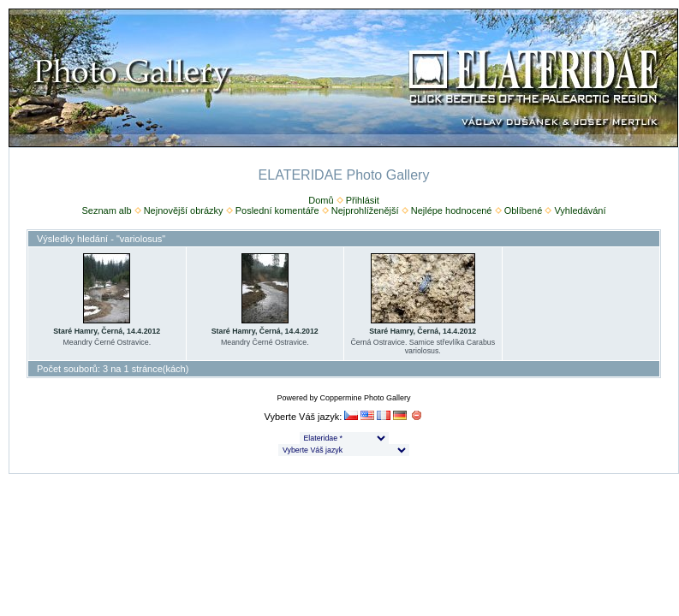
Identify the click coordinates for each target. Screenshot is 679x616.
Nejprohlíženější (365, 210)
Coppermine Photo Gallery (365, 398)
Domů (321, 200)
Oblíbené (524, 210)
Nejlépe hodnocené (452, 210)
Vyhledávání (580, 210)
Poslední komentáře (277, 210)
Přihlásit (363, 200)
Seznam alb (106, 210)
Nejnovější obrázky (184, 210)
